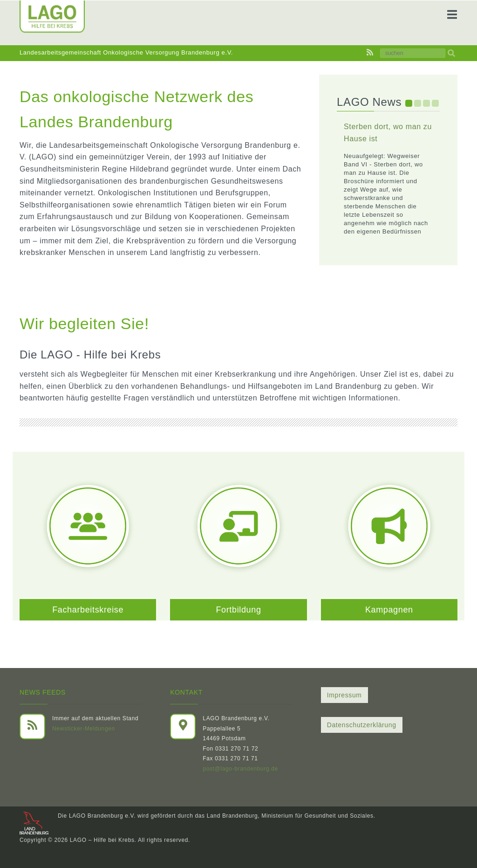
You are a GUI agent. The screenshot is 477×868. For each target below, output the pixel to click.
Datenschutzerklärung (362, 725)
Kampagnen (389, 610)
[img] (451, 53)
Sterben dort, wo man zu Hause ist (388, 133)
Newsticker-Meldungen (84, 729)
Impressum (344, 695)
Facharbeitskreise (88, 610)
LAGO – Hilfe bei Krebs (102, 840)
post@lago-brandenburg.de (240, 769)
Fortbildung (238, 610)
